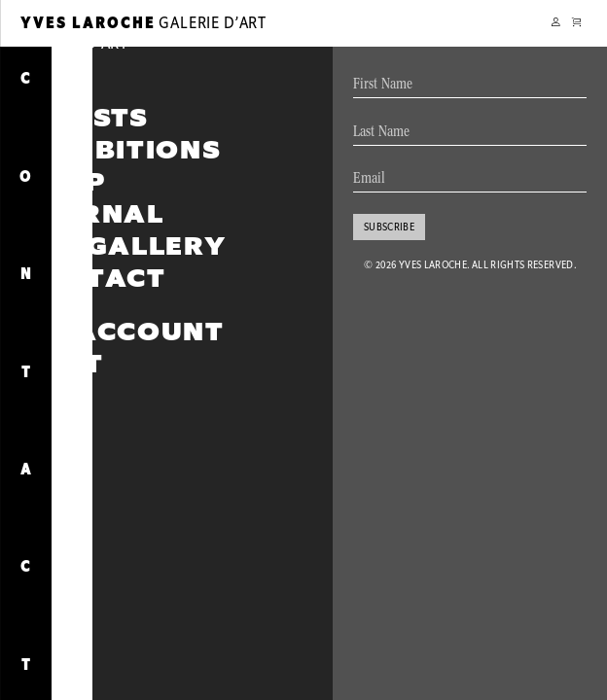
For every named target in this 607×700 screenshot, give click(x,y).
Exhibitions (121, 150)
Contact (93, 279)
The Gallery (123, 246)
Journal (93, 214)
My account (123, 332)
